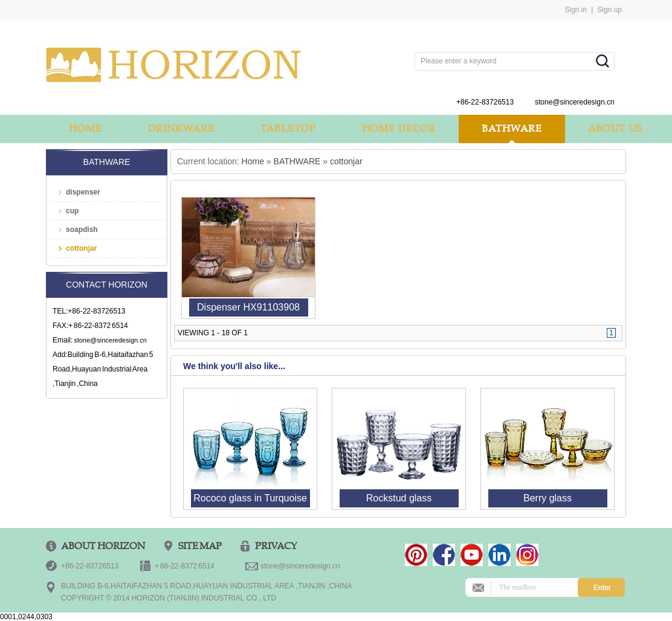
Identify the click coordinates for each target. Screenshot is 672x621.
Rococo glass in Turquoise (250, 498)
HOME (86, 129)
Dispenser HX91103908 (248, 307)
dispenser (83, 192)
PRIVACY (276, 546)
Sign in (576, 10)
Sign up (609, 10)
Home (253, 161)
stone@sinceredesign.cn (110, 340)
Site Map (200, 546)
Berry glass (548, 498)
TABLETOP (288, 129)
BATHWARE (512, 129)
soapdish (82, 230)
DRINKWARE (181, 129)
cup (72, 211)
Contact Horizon (107, 285)
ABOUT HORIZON (103, 546)
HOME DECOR (399, 129)
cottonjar (81, 248)
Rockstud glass (399, 498)
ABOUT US (615, 129)
